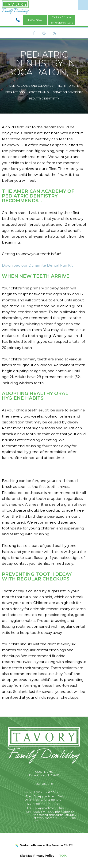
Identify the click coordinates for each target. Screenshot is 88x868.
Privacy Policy (44, 856)
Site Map (26, 856)
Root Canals (39, 92)
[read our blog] (54, 33)
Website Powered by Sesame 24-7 (44, 845)
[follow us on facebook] (34, 33)
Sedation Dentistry (68, 92)
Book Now (35, 20)
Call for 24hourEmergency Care (62, 20)
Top (63, 854)
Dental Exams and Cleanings (31, 86)
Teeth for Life (68, 86)
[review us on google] (44, 33)
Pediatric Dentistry (44, 99)
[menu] (83, 5)
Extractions (15, 92)
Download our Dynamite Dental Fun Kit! (38, 265)
